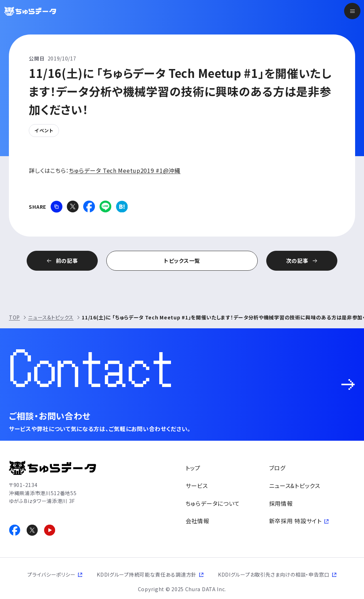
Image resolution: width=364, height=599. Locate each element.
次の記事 (297, 261)
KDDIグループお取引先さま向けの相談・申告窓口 (274, 574)
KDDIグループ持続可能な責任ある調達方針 (147, 574)
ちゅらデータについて (213, 503)
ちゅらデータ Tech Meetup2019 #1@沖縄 (125, 170)
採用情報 (281, 503)
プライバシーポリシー (51, 574)
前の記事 (67, 261)
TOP (14, 317)
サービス (197, 486)
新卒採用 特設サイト (295, 521)
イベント (44, 130)
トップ (193, 468)
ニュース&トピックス (51, 317)
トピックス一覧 (182, 261)
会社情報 (197, 521)
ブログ (277, 468)
